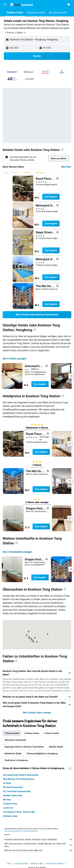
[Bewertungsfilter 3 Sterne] (16, 173)
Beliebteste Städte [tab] (13, 754)
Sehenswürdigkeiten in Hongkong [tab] (42, 754)
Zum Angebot (51, 197)
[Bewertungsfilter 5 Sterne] (40, 173)
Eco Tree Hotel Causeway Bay (17, 791)
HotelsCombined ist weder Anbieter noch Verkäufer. (38, 840)
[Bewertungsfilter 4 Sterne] (27, 173)
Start (9, 864)
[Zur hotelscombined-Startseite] (22, 4)
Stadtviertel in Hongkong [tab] (16, 760)
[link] (37, 315)
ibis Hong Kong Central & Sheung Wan (21, 775)
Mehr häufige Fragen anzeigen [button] (37, 713)
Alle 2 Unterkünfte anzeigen (17, 552)
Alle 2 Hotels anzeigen (15, 359)
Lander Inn (8, 808)
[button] (5, 5)
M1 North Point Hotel (13, 787)
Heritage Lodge (10, 816)
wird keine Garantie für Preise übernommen (21, 831)
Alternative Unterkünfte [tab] (15, 740)
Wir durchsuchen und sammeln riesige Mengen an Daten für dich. (38, 845)
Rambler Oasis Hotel (13, 795)
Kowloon (34, 864)
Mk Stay (7, 800)
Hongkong (18, 864)
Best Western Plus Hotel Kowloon (19, 779)
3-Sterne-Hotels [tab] (12, 733)
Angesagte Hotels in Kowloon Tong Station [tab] (24, 747)
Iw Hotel (7, 783)
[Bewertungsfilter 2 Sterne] (6, 173)
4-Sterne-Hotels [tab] (32, 733)
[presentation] (62, 149)
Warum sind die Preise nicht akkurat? (38, 850)
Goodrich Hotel (10, 804)
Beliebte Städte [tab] (56, 747)
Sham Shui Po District (55, 864)
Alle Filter (66, 167)
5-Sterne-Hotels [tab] (52, 733)
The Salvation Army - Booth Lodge (19, 812)
